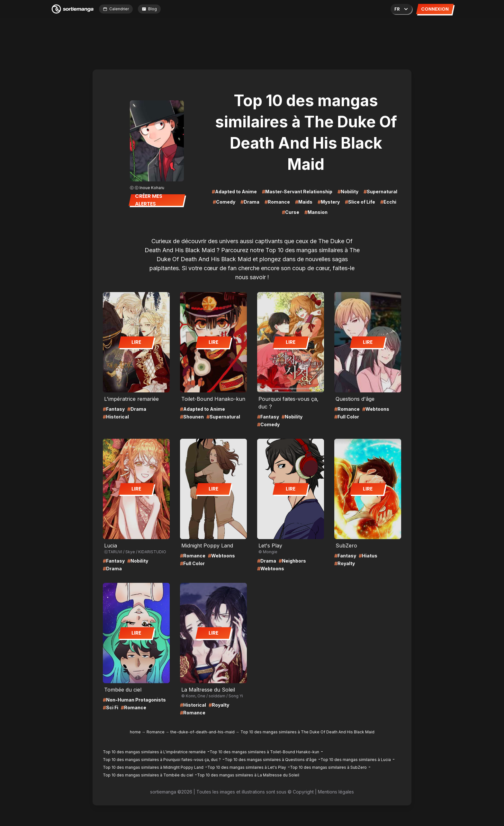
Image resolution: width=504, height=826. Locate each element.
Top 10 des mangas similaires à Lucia (356, 760)
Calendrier (116, 9)
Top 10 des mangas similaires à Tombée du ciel (148, 775)
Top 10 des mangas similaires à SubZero (328, 767)
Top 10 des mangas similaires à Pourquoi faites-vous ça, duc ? (162, 760)
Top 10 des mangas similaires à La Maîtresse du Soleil (248, 775)
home (135, 732)
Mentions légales (336, 792)
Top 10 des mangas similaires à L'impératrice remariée (154, 752)
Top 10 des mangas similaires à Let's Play (247, 767)
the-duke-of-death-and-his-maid (203, 732)
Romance (156, 732)
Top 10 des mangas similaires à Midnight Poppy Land (153, 767)
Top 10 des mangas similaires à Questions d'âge (271, 760)
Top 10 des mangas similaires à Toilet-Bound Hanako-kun (264, 752)
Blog (149, 9)
